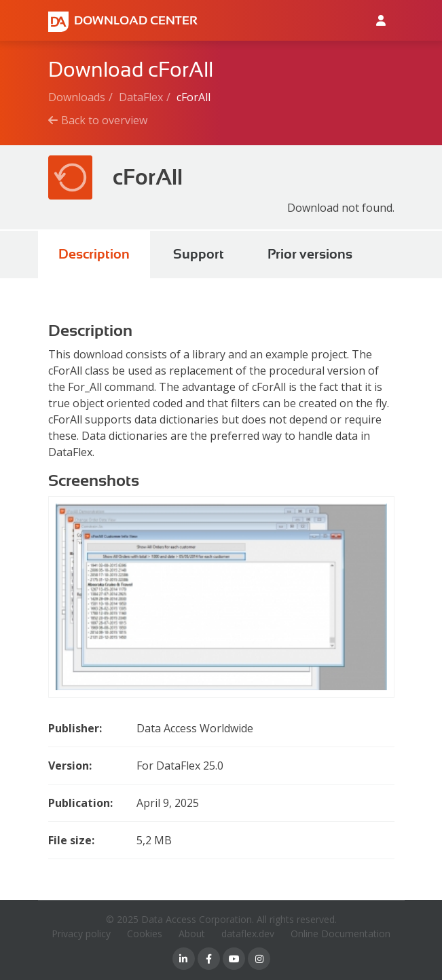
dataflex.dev (248, 934)
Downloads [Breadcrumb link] (77, 97)
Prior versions (310, 254)
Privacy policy (81, 934)
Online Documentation (340, 934)
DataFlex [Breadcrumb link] (141, 97)
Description (94, 254)
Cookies (145, 934)
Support (199, 254)
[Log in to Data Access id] (381, 20)
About (192, 934)
